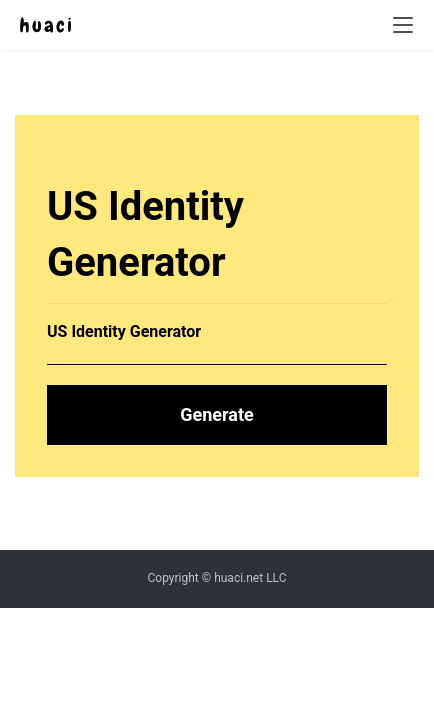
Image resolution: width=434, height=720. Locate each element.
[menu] (403, 25)
